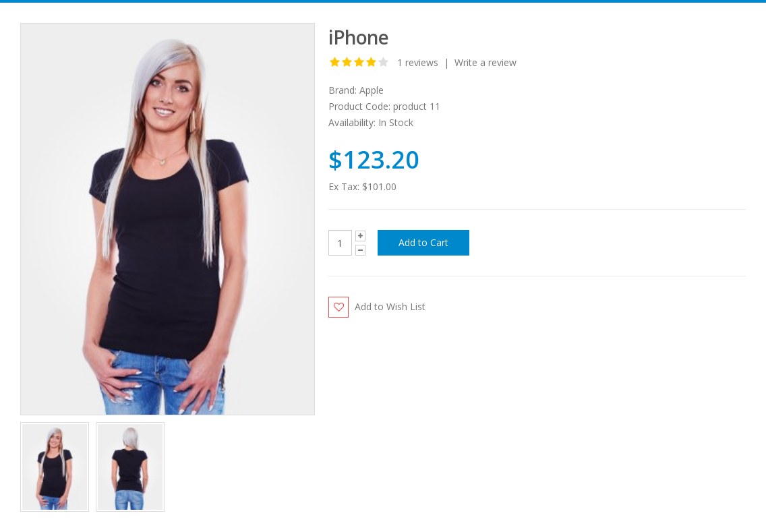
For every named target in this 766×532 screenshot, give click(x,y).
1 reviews (418, 62)
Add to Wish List (390, 306)
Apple (372, 90)
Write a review (485, 62)
